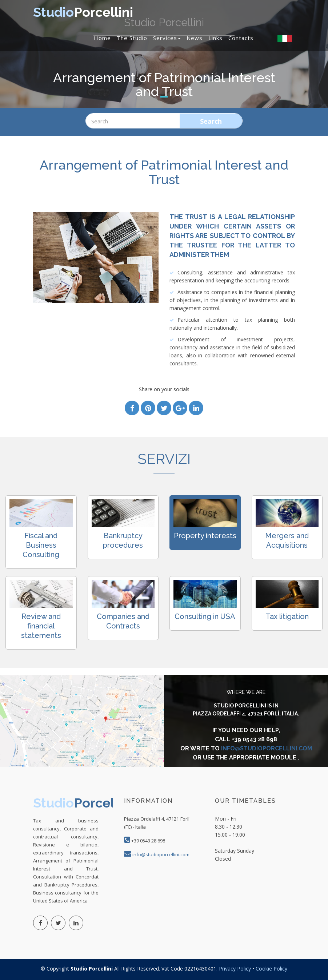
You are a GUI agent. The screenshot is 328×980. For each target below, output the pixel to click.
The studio (132, 38)
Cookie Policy (271, 969)
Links (215, 38)
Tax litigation (287, 616)
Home (102, 38)
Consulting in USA (205, 616)
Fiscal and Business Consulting (41, 545)
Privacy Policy (236, 969)
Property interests (205, 536)
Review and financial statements (41, 626)
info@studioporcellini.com (267, 748)
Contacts (241, 38)
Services (167, 38)
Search (211, 121)
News (195, 38)
